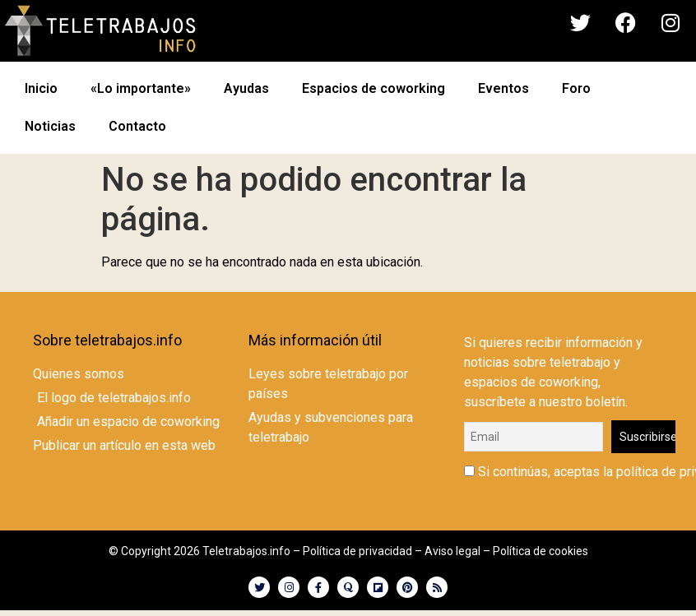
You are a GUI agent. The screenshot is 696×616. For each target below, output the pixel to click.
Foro (576, 88)
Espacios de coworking (374, 88)
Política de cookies (541, 551)
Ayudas (246, 88)
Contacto (137, 126)
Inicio (41, 88)
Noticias (50, 126)
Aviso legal (452, 551)
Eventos (503, 88)
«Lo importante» (141, 88)
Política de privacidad (357, 551)
